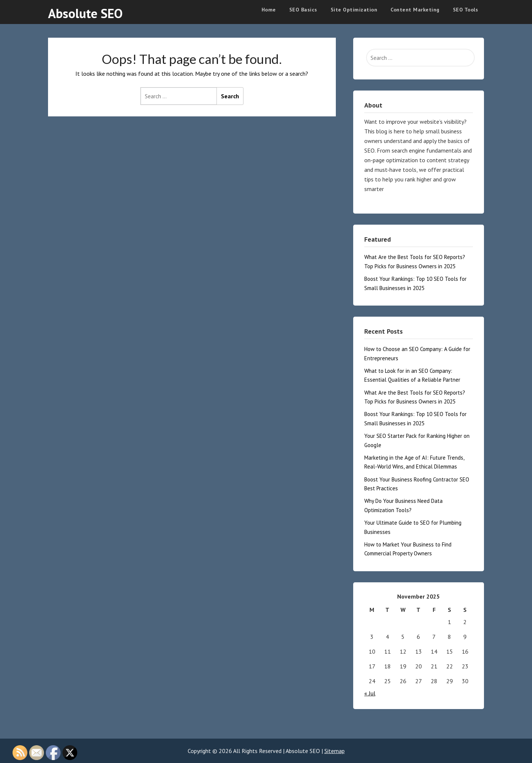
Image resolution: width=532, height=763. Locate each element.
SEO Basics (303, 10)
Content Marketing (415, 10)
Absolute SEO (85, 13)
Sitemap (335, 751)
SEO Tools (466, 10)
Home (269, 10)
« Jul (370, 693)
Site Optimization (354, 10)
